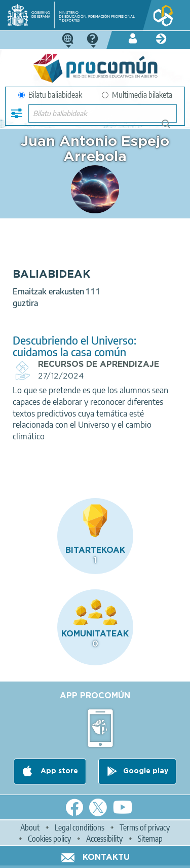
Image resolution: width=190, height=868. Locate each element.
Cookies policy (49, 839)
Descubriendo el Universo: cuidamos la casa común (74, 346)
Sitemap (150, 839)
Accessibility (104, 839)
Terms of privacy (145, 827)
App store (58, 771)
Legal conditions (80, 827)
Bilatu (170, 128)
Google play (146, 771)
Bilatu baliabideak (50, 95)
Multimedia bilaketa (137, 95)
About (30, 827)
